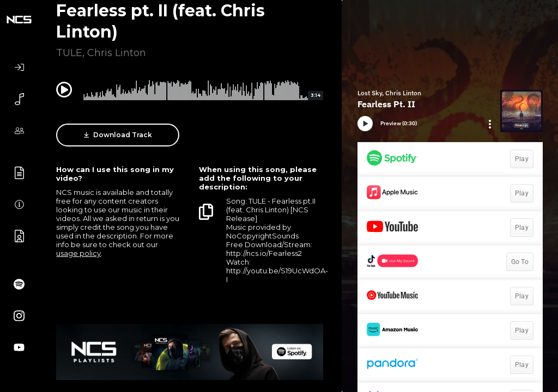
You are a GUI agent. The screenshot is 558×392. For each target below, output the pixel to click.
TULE (69, 53)
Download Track (118, 135)
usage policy (78, 253)
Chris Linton (117, 53)
